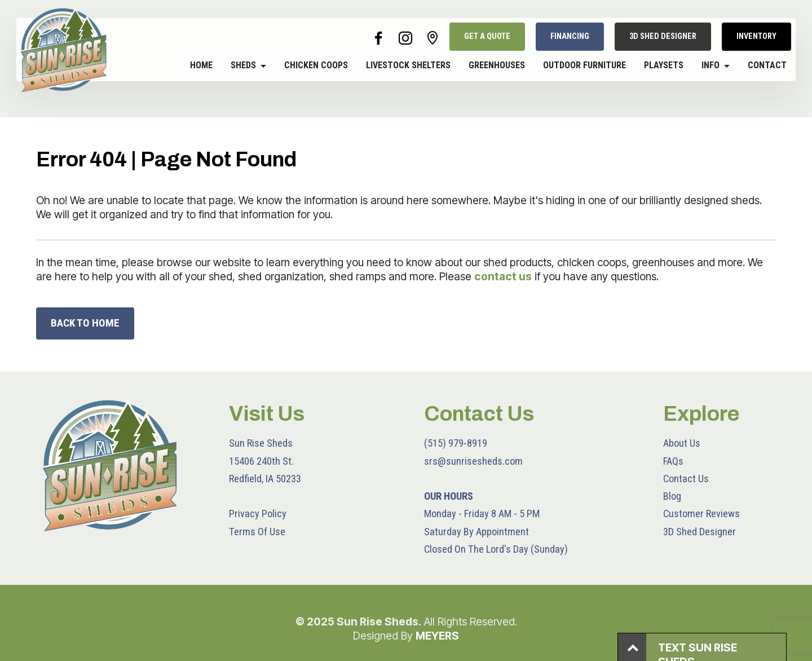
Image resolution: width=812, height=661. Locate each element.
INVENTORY (756, 36)
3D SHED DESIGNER (663, 36)
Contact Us (686, 479)
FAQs (673, 461)
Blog (672, 496)
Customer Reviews (701, 514)
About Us (682, 443)
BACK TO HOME (85, 323)
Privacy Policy (258, 514)
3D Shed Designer (700, 532)
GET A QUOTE (487, 36)
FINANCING (570, 36)
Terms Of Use (257, 532)
